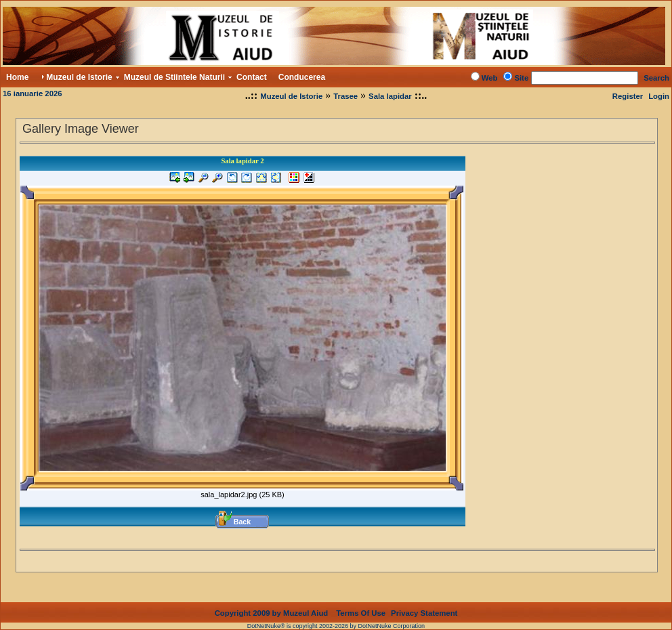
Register (628, 96)
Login (659, 96)
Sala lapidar (390, 96)
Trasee (345, 96)
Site (521, 78)
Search (656, 78)
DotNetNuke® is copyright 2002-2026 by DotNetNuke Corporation (336, 626)
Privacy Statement (424, 613)
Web (490, 78)
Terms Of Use (361, 613)
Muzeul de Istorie (291, 96)
